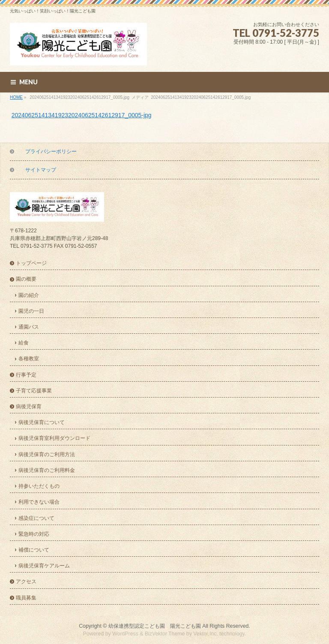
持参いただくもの (39, 486)
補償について (34, 550)
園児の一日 (31, 311)
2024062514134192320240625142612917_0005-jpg (82, 115)
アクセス (26, 582)
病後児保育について (42, 422)
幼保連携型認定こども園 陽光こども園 (155, 626)
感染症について (36, 518)
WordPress (125, 634)
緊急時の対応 (34, 534)
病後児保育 (29, 407)
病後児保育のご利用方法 (47, 454)
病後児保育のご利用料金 (47, 470)
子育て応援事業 (34, 391)
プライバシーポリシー (51, 151)
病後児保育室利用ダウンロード (54, 438)
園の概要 (26, 279)
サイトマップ (41, 170)
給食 (24, 343)
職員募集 (26, 598)
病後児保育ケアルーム (44, 566)
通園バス (29, 327)
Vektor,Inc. (206, 634)
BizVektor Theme (165, 634)
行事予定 (26, 375)
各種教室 (29, 359)
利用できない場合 (39, 502)
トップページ (31, 263)
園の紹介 (29, 295)
